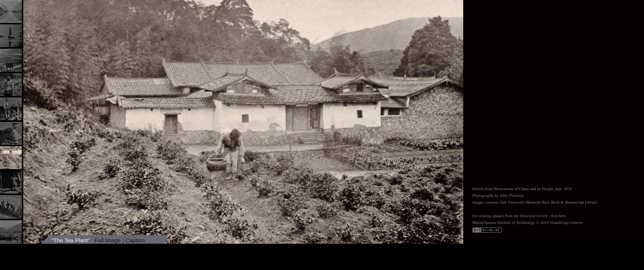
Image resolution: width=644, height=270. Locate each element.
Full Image (108, 240)
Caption (135, 240)
